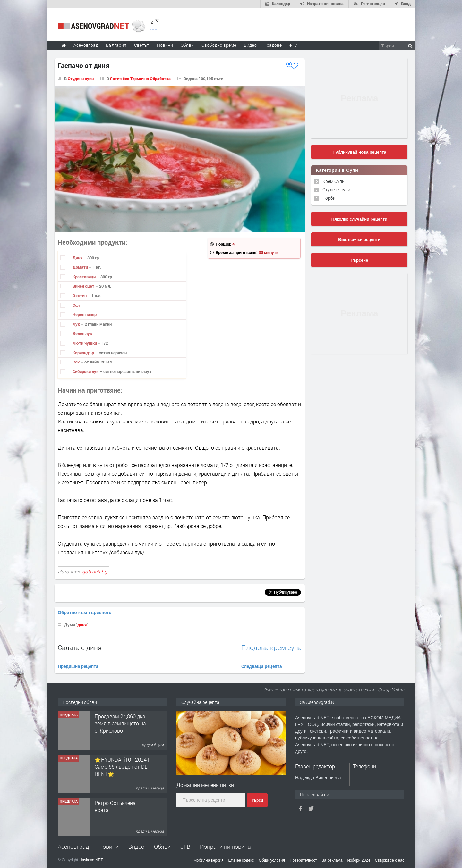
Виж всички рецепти (359, 240)
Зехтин (80, 296)
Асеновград (73, 847)
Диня (78, 258)
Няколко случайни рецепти (359, 219)
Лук (77, 324)
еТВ (185, 847)
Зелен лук (82, 333)
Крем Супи (334, 181)
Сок (77, 362)
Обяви (162, 847)
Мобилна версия (209, 860)
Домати (81, 267)
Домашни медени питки (205, 785)
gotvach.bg (95, 572)
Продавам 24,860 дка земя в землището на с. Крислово (120, 723)
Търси (257, 800)
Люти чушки (85, 343)
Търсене (359, 260)
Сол (76, 305)
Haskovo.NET (91, 860)
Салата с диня (80, 647)
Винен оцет (84, 286)
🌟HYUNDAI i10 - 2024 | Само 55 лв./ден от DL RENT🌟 (122, 767)
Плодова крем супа (271, 648)
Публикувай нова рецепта (359, 152)
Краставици (85, 277)
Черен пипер (85, 314)
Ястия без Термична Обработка (140, 79)
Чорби (329, 198)
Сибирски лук (86, 371)
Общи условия (272, 860)
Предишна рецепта (78, 666)
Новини (165, 45)
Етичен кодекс (241, 860)
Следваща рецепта (262, 666)
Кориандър (84, 353)
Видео (136, 847)
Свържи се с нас (389, 860)
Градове (273, 45)
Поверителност (303, 860)
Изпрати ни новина (225, 847)
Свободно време (219, 45)
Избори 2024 (359, 860)
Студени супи (81, 79)
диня (82, 625)
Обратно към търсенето (85, 613)
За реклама (332, 860)
